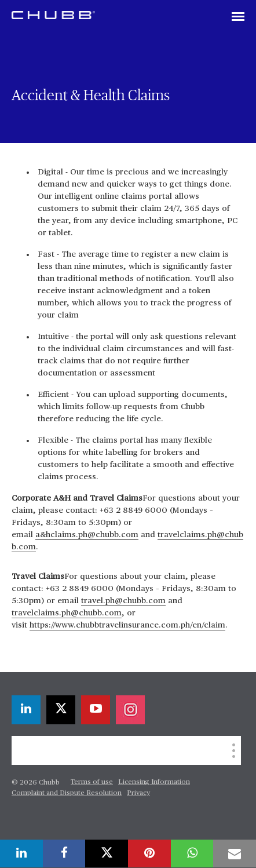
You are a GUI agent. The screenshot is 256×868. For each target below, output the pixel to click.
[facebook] (64, 854)
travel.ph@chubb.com (123, 601)
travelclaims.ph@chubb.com (67, 613)
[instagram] (130, 710)
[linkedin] (26, 710)
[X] (61, 710)
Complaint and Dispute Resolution (67, 793)
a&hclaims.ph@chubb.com (87, 535)
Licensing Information (154, 782)
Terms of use (92, 782)
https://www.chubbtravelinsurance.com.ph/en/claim (127, 625)
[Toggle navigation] (238, 17)
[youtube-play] (96, 710)
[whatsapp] (192, 854)
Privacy (138, 793)
